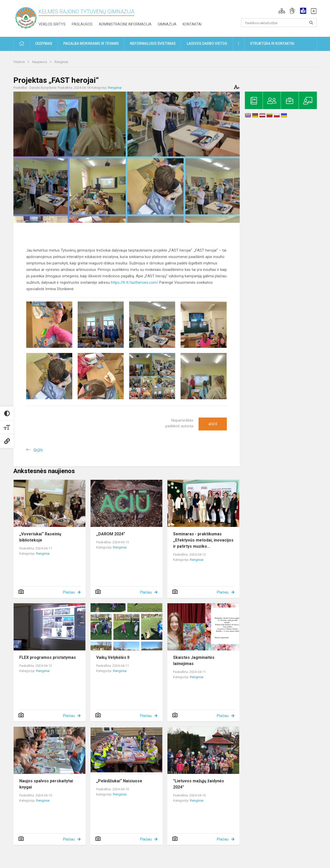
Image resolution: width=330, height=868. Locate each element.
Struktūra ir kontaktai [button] (272, 43)
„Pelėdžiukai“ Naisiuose (119, 781)
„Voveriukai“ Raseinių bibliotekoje (40, 537)
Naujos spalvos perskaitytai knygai (46, 784)
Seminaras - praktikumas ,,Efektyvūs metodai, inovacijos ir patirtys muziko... (203, 540)
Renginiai (61, 62)
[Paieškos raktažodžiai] (279, 23)
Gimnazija (167, 24)
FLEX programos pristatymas (48, 657)
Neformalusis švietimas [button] (153, 43)
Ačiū (213, 424)
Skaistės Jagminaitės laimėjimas (194, 661)
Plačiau (69, 592)
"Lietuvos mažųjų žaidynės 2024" (199, 784)
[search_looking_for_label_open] (311, 23)
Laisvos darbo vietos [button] (207, 43)
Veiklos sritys (52, 24)
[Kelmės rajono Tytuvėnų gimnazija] (26, 17)
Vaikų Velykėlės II (113, 657)
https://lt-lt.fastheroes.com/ (135, 282)
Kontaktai (192, 24)
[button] (282, 11)
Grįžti (38, 450)
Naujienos (40, 62)
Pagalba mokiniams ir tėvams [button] (91, 43)
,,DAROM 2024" (111, 534)
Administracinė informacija (125, 24)
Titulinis (19, 62)
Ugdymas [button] (44, 43)
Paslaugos (82, 24)
